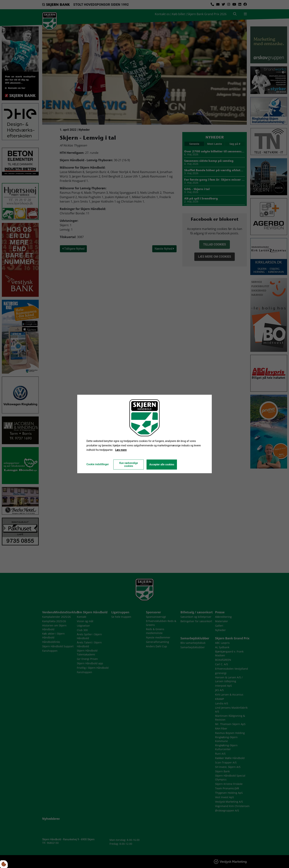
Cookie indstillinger (98, 464)
